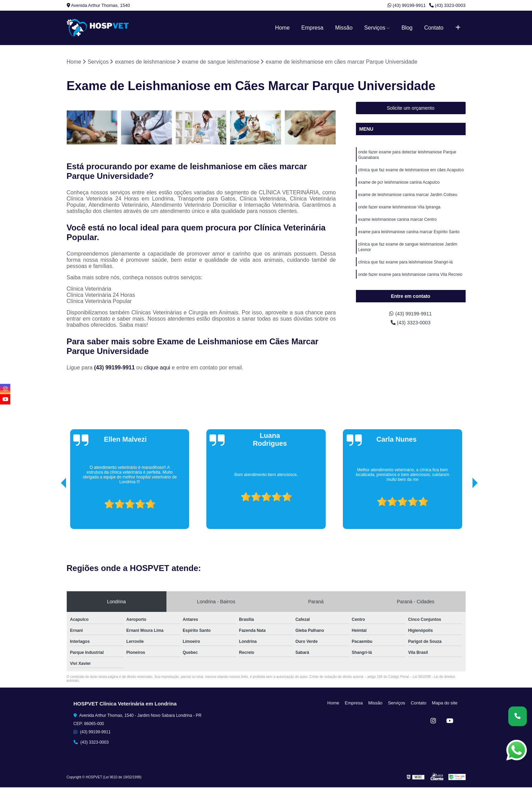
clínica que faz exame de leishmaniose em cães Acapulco (411, 172)
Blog (407, 28)
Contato (434, 28)
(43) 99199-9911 (407, 5)
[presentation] (54, 510)
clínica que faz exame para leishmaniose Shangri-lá (406, 270)
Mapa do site (446, 703)
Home (283, 28)
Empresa (312, 28)
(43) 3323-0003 (447, 5)
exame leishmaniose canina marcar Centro (398, 225)
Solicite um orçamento (411, 109)
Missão (344, 28)
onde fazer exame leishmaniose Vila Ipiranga (399, 212)
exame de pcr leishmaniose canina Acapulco (399, 185)
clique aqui (157, 368)
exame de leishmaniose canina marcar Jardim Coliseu (408, 198)
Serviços (375, 28)
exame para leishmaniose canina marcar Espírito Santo (409, 238)
